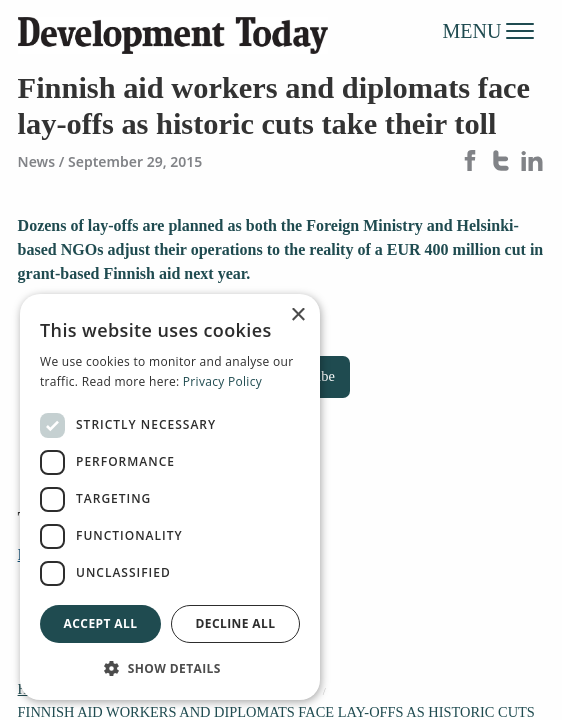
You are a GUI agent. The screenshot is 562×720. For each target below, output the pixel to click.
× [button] (297, 315)
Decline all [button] (236, 623)
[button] (170, 668)
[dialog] (170, 497)
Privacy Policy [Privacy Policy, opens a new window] (222, 381)
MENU (489, 30)
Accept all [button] (101, 623)
